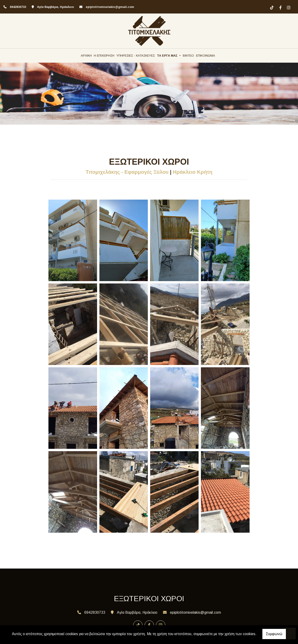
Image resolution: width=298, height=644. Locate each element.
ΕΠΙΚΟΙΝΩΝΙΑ (206, 56)
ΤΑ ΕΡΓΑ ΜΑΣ (168, 56)
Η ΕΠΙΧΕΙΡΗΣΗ (104, 56)
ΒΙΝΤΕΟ (188, 56)
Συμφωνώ (274, 634)
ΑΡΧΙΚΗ (86, 56)
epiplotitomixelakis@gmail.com (110, 7)
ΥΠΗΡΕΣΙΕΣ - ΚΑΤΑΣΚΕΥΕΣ (136, 56)
